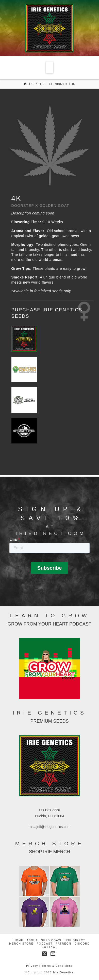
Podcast (45, 944)
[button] (49, 67)
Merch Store (21, 944)
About (32, 940)
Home (19, 940)
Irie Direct (75, 940)
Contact (49, 947)
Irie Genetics (63, 972)
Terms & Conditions (57, 966)
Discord (82, 944)
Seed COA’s (51, 940)
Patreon (64, 944)
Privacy (33, 966)
